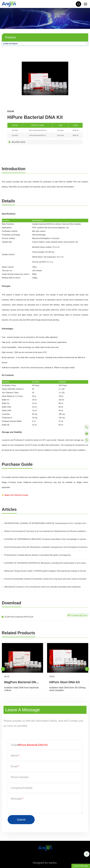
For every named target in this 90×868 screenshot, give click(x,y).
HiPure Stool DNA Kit (65, 682)
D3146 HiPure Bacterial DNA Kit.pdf (19, 617)
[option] (45, 78)
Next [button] (87, 669)
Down (84, 615)
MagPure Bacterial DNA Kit (22, 682)
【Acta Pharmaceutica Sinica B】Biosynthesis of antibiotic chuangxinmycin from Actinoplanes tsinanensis (45, 547)
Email (15, 766)
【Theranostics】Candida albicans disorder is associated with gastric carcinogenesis (37, 555)
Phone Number (20, 777)
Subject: (16, 745)
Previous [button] (3, 669)
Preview (73, 615)
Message (17, 799)
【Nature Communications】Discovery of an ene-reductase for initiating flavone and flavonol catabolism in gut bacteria (46, 531)
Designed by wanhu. (45, 863)
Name (15, 756)
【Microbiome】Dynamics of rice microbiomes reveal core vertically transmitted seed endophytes (42, 587)
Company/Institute (22, 788)
